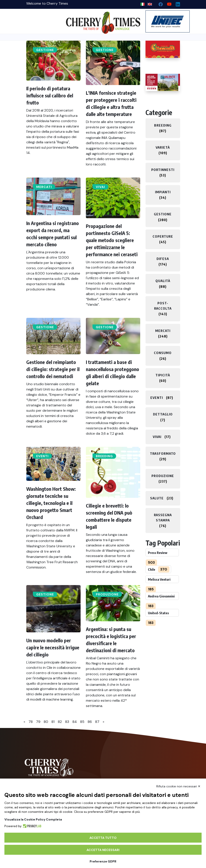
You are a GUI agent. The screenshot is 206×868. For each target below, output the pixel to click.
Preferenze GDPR (103, 861)
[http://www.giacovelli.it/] (163, 49)
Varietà (163, 147)
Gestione (45, 50)
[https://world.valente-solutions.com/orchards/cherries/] (163, 82)
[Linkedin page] (176, 3)
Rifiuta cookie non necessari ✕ (178, 786)
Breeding (104, 456)
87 (97, 722)
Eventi (42, 456)
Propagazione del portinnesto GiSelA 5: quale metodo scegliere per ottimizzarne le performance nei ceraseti (112, 240)
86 (90, 722)
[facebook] (159, 3)
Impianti (163, 192)
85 (82, 722)
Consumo (163, 353)
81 (53, 722)
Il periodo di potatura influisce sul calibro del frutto (50, 95)
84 (75, 722)
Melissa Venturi (159, 579)
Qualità (163, 281)
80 (46, 722)
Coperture (163, 236)
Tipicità (163, 375)
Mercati (44, 187)
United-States (158, 613)
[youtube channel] (167, 3)
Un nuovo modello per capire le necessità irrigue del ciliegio (53, 647)
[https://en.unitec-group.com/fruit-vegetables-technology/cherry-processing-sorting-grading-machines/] (163, 21)
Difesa (163, 259)
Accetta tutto (103, 838)
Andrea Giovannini (161, 596)
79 (38, 722)
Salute (157, 498)
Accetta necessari (103, 850)
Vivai (100, 187)
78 (31, 722)
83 (67, 722)
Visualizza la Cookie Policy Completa (33, 819)
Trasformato (163, 453)
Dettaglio (163, 414)
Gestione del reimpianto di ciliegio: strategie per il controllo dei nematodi (53, 369)
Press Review (158, 553)
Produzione (107, 594)
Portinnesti (163, 170)
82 (60, 722)
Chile (152, 569)
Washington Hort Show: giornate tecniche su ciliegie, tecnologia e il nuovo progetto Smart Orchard (51, 503)
